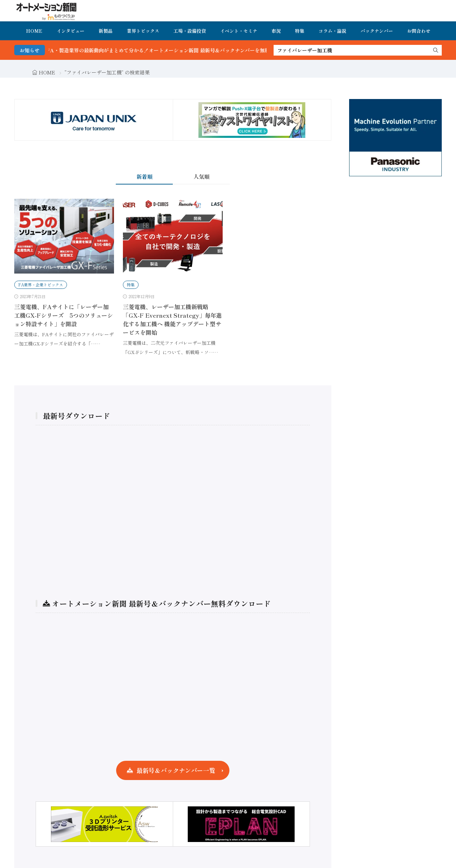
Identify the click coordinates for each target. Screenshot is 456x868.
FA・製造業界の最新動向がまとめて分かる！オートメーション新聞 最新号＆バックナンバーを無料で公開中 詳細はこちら (200, 50)
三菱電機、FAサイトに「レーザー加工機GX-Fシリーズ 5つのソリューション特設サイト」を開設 (64, 315)
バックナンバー (377, 31)
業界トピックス (143, 31)
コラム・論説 (332, 31)
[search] (436, 50)
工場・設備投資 (190, 31)
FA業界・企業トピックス (41, 285)
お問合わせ (419, 31)
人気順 (201, 176)
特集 (300, 31)
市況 (276, 31)
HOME (34, 31)
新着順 (144, 176)
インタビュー (71, 31)
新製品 (106, 31)
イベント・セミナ (239, 31)
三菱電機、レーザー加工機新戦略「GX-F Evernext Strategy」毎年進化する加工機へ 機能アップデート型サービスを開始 (172, 319)
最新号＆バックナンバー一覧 (176, 770)
